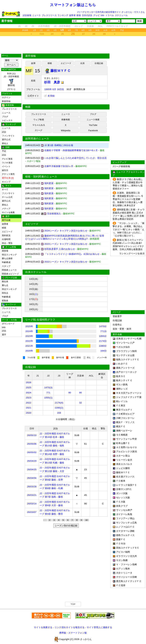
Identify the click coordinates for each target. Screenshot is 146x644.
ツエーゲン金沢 (124, 460)
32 (80, 403)
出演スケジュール (36, 272)
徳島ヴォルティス (125, 535)
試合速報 (27, 15)
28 (94, 34)
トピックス (7, 120)
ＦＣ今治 (121, 544)
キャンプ (6, 182)
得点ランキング (9, 255)
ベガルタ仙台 (123, 347)
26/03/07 (32, 512)
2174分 (103, 341)
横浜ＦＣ (121, 426)
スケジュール (121, 15)
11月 (106, 30)
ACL (100, 26)
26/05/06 (32, 444)
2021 (29, 408)
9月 (90, 30)
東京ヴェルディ (124, 410)
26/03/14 (32, 504)
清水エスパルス (124, 464)
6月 (70, 30)
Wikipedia (66, 131)
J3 (33, 26)
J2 (26, 26)
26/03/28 (32, 487)
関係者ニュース (9, 270)
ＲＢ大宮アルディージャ (129, 393)
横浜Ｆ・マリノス (125, 422)
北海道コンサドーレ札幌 (129, 339)
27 (84, 34)
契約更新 (49, 183)
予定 (122, 30)
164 (59, 413)
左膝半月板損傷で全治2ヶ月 (59, 166)
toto (103, 15)
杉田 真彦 (54, 82)
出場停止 (117, 325)
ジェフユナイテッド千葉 (129, 397)
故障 (33, 63)
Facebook (93, 131)
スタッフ (6, 266)
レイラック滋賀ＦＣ (126, 485)
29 (104, 34)
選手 (4, 335)
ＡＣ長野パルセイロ (126, 447)
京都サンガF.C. (124, 489)
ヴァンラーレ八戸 (125, 343)
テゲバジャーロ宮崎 (126, 577)
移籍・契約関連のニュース (41, 177)
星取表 (5, 301)
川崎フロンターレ (125, 418)
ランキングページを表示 (132, 254)
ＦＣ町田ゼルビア (125, 414)
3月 (48, 30)
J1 (19, 26)
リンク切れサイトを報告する (70, 627)
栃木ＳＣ (121, 376)
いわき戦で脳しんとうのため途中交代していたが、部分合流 (75, 158)
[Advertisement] (73, 45)
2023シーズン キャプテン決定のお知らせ (66, 244)
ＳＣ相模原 (122, 435)
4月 (55, 30)
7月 (76, 30)
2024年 (29, 331)
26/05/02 (32, 452)
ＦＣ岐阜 (121, 481)
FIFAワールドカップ (117, 26)
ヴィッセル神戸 (124, 510)
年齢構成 (6, 262)
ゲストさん (139, 12)
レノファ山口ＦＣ (125, 527)
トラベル (110, 15)
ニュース (37, 15)
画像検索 (66, 120)
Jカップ (79, 26)
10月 (98, 30)
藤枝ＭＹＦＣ (123, 472)
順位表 (5, 281)
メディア (6, 209)
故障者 (72, 15)
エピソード (7, 232)
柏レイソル (122, 401)
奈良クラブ (122, 506)
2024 (29, 393)
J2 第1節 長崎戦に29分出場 (59, 145)
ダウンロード (8, 324)
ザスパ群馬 (122, 385)
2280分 (103, 346)
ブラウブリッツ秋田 (126, 351)
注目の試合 (87, 15)
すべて (5, 189)
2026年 (25, 30)
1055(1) (48, 398)
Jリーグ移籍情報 (121, 166)
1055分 (103, 336)
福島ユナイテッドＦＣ (128, 359)
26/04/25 (32, 469)
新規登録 (6, 101)
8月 (83, 30)
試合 (4, 132)
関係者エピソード (10, 274)
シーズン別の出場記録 (66, 526)
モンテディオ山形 (125, 355)
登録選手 (117, 316)
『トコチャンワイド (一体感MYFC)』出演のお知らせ (72, 254)
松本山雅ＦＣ (123, 443)
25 (63, 34)
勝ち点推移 (7, 258)
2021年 (29, 346)
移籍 (79, 15)
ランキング (63, 15)
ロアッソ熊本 (123, 569)
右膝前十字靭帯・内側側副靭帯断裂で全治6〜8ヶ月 (71, 150)
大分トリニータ (124, 573)
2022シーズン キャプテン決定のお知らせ (66, 262)
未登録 (49, 96)
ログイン (6, 97)
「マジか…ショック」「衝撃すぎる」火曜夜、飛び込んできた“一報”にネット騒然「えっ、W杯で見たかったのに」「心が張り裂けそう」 (129, 229)
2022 (29, 403)
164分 (103, 351)
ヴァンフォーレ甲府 (126, 439)
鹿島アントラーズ (125, 368)
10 (86, 520)
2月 (41, 30)
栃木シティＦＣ (124, 380)
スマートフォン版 (78, 633)
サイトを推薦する (43, 627)
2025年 (29, 326)
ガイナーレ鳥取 (124, 514)
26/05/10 (32, 435)
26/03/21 (32, 495)
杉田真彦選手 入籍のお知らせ (60, 249)
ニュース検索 (93, 120)
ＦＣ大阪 (121, 502)
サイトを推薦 (8, 212)
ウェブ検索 (39, 120)
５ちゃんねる (39, 125)
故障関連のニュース (37, 139)
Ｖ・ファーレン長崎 (126, 564)
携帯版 (63, 633)
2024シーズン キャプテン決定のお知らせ (66, 231)
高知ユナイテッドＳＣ (128, 548)
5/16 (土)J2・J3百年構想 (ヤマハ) (11, 81)
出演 (82, 63)
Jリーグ (39, 130)
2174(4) (59, 403)
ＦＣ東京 (121, 405)
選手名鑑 (6, 220)
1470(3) (48, 388)
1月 (35, 30)
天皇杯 (90, 26)
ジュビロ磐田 (123, 468)
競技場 (5, 251)
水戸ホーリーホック (126, 372)
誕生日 (5, 170)
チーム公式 (7, 197)
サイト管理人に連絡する (99, 627)
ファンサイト (8, 136)
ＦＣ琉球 (121, 585)
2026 (29, 382)
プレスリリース (49, 15)
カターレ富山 (123, 456)
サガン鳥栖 (122, 560)
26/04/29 (32, 461)
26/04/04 (32, 478)
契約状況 (6, 235)
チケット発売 (8, 174)
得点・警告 (7, 243)
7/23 (42, 34)
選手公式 (6, 140)
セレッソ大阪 (123, 498)
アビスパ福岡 (123, 552)
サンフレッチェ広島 (126, 523)
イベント (6, 166)
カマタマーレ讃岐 (125, 531)
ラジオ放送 (7, 163)
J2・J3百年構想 (62, 26)
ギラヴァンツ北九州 (126, 556)
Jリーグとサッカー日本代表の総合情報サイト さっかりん (105, 12)
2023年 (29, 336)
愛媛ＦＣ (121, 539)
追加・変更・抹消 (122, 329)
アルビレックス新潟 (126, 451)
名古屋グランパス (125, 477)
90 (70, 393)
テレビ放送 (7, 159)
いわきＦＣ (122, 364)
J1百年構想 (44, 26)
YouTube (93, 125)
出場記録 (99, 63)
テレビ (97, 15)
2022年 (29, 341)
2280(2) (59, 408)
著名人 (5, 143)
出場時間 (6, 239)
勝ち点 (5, 285)
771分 (103, 331)
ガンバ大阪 (122, 493)
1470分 (103, 326)
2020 (29, 413)
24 (52, 34)
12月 (113, 30)
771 (48, 393)
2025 (29, 388)
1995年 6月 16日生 (54, 89)
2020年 (29, 351)
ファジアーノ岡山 (125, 518)
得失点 (5, 293)
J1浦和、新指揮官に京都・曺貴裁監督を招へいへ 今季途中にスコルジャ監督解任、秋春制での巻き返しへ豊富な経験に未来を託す (128, 199)
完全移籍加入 (54, 214)
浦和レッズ (122, 389)
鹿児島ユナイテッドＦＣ (129, 581)
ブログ (5, 117)
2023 (29, 398)
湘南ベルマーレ (124, 431)
